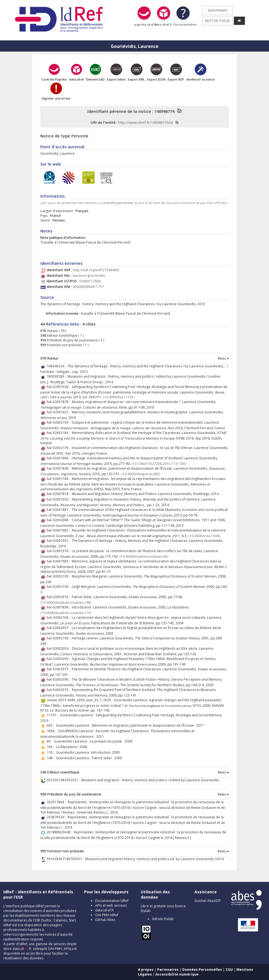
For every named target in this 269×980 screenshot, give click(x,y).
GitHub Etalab (163, 919)
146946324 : (57, 366)
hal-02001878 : (59, 402)
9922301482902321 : (64, 780)
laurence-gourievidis (89, 276)
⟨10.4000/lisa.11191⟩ (119, 397)
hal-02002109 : (59, 618)
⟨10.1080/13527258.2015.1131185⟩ (159, 464)
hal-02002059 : (59, 659)
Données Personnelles (202, 970)
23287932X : (57, 817)
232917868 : (57, 802)
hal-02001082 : (59, 530)
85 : (50, 741)
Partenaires (168, 970)
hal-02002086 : (59, 520)
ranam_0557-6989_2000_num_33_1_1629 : (80, 700)
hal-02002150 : (59, 638)
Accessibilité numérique (177, 974)
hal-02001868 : (59, 458)
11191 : (53, 715)
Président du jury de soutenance (72, 340)
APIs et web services (111, 905)
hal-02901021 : (59, 412)
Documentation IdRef (112, 901)
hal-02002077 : (59, 669)
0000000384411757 (88, 287)
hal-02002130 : (59, 587)
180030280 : (57, 376)
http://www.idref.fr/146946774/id (145, 122)
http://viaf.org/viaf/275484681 (97, 270)
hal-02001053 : (59, 499)
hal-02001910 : (59, 551)
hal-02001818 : (59, 494)
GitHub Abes (105, 920)
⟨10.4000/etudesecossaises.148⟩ (66, 602)
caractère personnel (117, 203)
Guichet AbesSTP (208, 901)
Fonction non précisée (64, 345)
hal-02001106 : (59, 479)
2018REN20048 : (60, 832)
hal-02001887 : (59, 510)
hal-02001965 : (59, 561)
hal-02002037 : (59, 628)
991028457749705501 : (66, 859)
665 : (51, 725)
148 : (51, 758)
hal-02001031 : (59, 541)
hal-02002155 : (59, 422)
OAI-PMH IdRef (107, 915)
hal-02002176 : (59, 448)
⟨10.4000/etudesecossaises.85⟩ (144, 556)
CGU (229, 970)
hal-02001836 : (59, 607)
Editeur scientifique (62, 335)
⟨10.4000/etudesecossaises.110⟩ (66, 613)
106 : (51, 747)
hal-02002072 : (59, 690)
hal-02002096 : (59, 679)
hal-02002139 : (59, 576)
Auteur (52, 331)
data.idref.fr (105, 910)
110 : (51, 752)
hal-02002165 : (59, 433)
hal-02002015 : (59, 597)
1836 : (52, 731)
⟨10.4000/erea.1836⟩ (204, 536)
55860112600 (90, 281)
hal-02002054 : (59, 648)
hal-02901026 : (59, 387)
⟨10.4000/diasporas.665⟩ (141, 474)
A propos (146, 970)
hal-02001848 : (59, 468)
